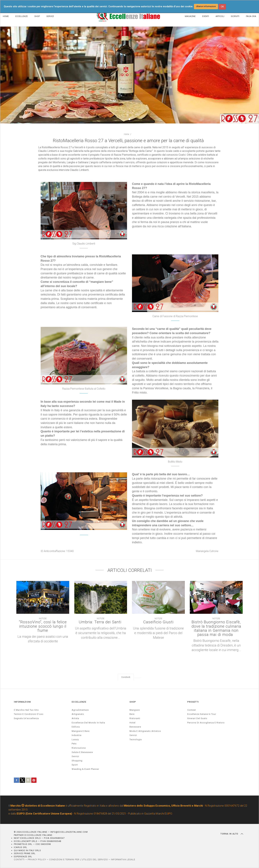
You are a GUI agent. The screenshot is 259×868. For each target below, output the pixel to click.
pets (74, 744)
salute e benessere (82, 752)
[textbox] (130, 216)
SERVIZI (50, 16)
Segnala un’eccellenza (26, 718)
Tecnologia (136, 739)
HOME (6, 16)
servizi (75, 756)
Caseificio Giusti (158, 622)
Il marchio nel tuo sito (26, 710)
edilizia (76, 727)
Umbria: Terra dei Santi (101, 622)
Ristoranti (135, 718)
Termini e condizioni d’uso (29, 714)
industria (77, 735)
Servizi (133, 735)
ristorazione (79, 748)
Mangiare (135, 710)
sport (75, 765)
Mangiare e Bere (81, 731)
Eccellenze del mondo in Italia (88, 723)
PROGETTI (193, 702)
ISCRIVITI (235, 16)
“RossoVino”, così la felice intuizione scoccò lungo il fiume (43, 626)
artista (75, 718)
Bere (132, 714)
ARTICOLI (220, 16)
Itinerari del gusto (197, 718)
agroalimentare (80, 710)
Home (126, 134)
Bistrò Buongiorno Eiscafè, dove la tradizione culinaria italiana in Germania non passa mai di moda (216, 628)
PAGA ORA (251, 16)
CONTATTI (19, 859)
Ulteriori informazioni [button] (206, 6)
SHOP (37, 16)
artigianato (78, 714)
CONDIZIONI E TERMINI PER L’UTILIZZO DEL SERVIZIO (79, 859)
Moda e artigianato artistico (145, 731)
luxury (75, 739)
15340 (70, 551)
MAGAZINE (190, 16)
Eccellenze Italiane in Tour (202, 714)
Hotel (132, 723)
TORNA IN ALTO (232, 834)
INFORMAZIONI (22, 702)
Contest (192, 710)
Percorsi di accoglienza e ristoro (206, 723)
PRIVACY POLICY (37, 859)
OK (222, 7)
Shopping (77, 761)
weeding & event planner (85, 769)
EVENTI (206, 16)
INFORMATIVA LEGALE (123, 859)
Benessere (135, 727)
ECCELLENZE (22, 16)
